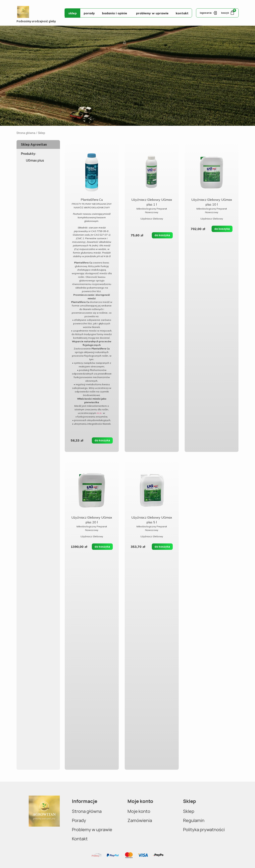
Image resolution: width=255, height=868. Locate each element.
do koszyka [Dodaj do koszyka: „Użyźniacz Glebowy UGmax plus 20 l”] (102, 547)
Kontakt (182, 13)
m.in (99, 413)
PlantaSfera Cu (92, 200)
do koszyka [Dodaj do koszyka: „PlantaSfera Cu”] (102, 440)
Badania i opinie (116, 13)
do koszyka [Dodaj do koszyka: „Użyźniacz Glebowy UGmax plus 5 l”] (162, 547)
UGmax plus (35, 160)
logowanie (206, 13)
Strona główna (26, 133)
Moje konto (140, 811)
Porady (89, 13)
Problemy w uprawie (152, 13)
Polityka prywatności (206, 829)
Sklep (73, 13)
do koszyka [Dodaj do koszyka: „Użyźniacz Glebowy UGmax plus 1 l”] (162, 235)
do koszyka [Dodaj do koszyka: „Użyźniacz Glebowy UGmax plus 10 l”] (222, 229)
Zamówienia (141, 820)
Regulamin (195, 820)
